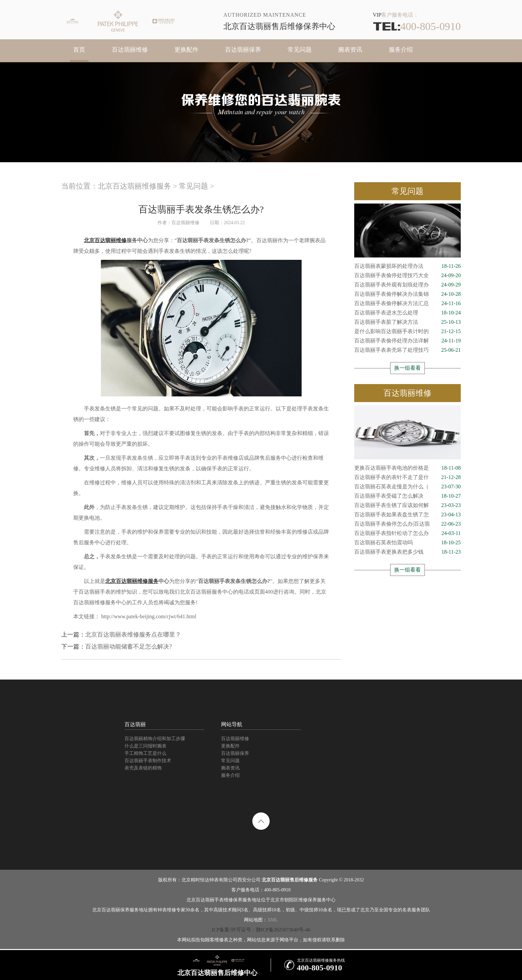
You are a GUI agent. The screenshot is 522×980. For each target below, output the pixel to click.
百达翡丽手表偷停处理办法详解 (407, 341)
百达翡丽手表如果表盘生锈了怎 (407, 515)
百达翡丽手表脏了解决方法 (407, 322)
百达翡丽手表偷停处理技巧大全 (407, 275)
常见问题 (300, 50)
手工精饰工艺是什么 (145, 753)
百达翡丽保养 (243, 50)
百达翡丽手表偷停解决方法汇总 (407, 303)
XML (272, 920)
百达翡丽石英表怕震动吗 (407, 543)
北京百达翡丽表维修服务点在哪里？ (133, 635)
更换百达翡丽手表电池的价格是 (407, 468)
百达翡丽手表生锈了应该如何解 (407, 505)
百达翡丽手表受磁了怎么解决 (407, 496)
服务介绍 (401, 50)
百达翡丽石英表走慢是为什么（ (407, 487)
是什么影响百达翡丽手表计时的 (407, 331)
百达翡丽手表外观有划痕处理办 (407, 285)
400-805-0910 (417, 26)
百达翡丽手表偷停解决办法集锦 (407, 294)
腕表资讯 (350, 50)
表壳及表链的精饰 (143, 768)
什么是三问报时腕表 (145, 746)
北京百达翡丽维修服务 (134, 186)
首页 (79, 50)
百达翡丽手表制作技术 (148, 761)
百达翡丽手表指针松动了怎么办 (407, 533)
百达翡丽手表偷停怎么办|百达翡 (407, 524)
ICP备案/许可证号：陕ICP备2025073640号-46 (261, 930)
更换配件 (186, 50)
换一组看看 (407, 368)
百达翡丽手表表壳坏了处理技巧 (407, 350)
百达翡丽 (135, 724)
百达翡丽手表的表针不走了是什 (407, 477)
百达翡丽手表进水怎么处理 (407, 313)
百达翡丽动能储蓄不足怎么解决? (129, 647)
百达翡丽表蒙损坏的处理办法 (407, 266)
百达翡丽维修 (130, 50)
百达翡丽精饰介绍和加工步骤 (155, 739)
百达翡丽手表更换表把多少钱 (407, 552)
